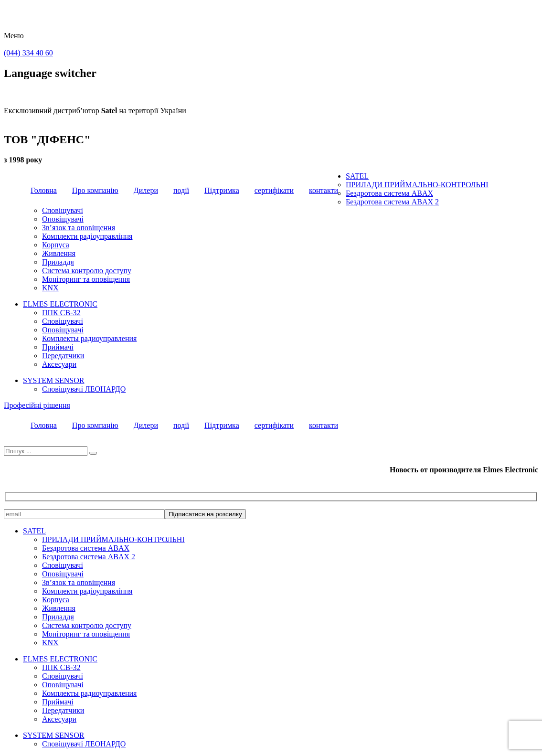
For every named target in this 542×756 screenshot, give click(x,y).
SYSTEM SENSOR (53, 380)
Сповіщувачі (63, 210)
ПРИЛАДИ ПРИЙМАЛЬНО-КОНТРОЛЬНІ (417, 185)
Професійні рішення (37, 405)
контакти (324, 190)
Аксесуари (59, 364)
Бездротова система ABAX (389, 193)
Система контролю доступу (87, 271)
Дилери (146, 190)
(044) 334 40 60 (28, 53)
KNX (50, 288)
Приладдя (58, 262)
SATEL (357, 176)
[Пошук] (93, 453)
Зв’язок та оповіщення (79, 228)
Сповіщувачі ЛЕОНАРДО (84, 389)
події (181, 190)
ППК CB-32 (61, 313)
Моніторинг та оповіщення (86, 279)
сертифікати (274, 190)
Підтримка (222, 190)
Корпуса (56, 245)
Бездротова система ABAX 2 (392, 202)
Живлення (59, 253)
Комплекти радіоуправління (87, 236)
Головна (44, 190)
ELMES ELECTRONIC (60, 304)
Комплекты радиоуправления (89, 338)
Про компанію (95, 190)
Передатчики (63, 356)
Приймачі (58, 347)
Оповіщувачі (63, 219)
